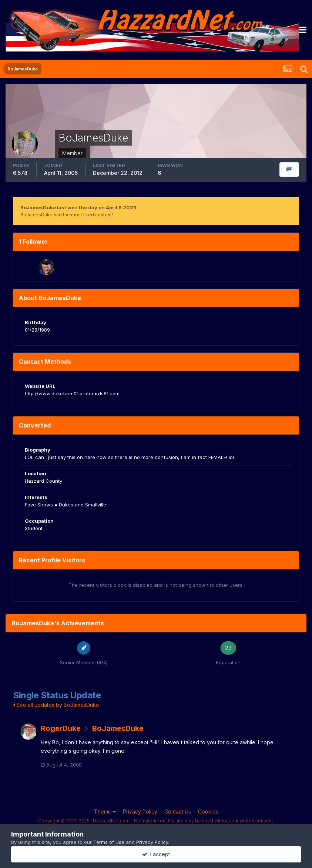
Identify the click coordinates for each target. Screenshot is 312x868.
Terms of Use (109, 842)
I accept (156, 854)
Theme (105, 812)
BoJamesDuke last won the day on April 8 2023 (78, 207)
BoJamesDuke (118, 728)
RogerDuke (61, 728)
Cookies (208, 812)
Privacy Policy (140, 812)
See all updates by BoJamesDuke (56, 705)
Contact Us (178, 812)
